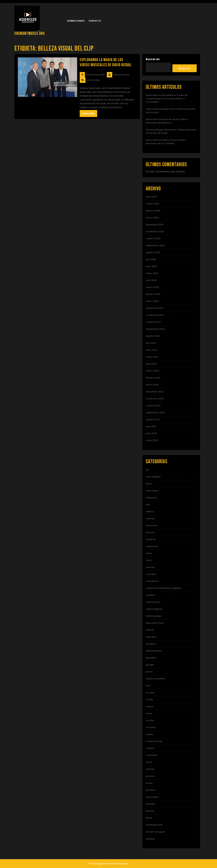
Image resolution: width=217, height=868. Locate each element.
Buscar (184, 68)
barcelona (152, 525)
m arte (149, 699)
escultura (151, 644)
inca (148, 686)
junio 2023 (151, 433)
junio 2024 (151, 350)
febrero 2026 (153, 211)
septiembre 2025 (155, 245)
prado (149, 783)
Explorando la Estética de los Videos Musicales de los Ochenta (166, 142)
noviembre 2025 (155, 232)
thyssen (150, 811)
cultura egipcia (154, 609)
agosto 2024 (153, 336)
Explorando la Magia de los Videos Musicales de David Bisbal (106, 62)
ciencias (150, 567)
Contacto (95, 21)
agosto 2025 (153, 252)
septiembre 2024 (155, 329)
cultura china (153, 602)
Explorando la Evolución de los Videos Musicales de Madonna (167, 121)
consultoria (152, 581)
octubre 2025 (153, 238)
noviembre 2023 (155, 399)
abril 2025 (151, 280)
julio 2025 (151, 259)
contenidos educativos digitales (164, 588)
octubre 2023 (153, 406)
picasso (150, 776)
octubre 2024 (153, 322)
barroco (150, 532)
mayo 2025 (152, 273)
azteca (150, 512)
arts (148, 505)
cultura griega (154, 616)
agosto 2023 (153, 419)
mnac (149, 713)
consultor (151, 574)
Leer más (88, 114)
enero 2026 (152, 218)
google (150, 665)
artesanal (151, 498)
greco (149, 672)
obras (149, 762)
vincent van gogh (155, 832)
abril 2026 (151, 197)
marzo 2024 (152, 371)
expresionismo (154, 651)
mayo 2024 (152, 357)
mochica (151, 727)
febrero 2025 (153, 294)
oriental (150, 769)
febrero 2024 (153, 378)
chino (149, 560)
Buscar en (153, 59)
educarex (151, 637)
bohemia (151, 539)
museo (150, 734)
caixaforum (152, 546)
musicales (151, 755)
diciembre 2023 (155, 392)
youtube (150, 839)
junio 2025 (151, 266)
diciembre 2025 (155, 225)
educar (150, 630)
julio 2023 (151, 426)
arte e (149, 484)
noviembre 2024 (155, 315)
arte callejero (153, 477)
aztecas (150, 518)
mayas (150, 706)
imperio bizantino (155, 679)
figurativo (151, 658)
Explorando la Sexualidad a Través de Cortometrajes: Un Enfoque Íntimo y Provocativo (167, 99)
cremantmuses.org (30, 34)
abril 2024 (151, 364)
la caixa (150, 693)
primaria (151, 790)
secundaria (152, 797)
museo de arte (154, 741)
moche (150, 720)
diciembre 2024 (155, 308)
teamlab (151, 804)
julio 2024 (151, 343)
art (147, 470)
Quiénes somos (76, 21)
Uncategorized (154, 825)
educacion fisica (155, 623)
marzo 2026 (152, 204)
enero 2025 (152, 301)
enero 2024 (152, 385)
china (149, 553)
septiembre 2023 (155, 413)
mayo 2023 (152, 440)
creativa (150, 595)
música (150, 748)
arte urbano (152, 491)
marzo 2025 (152, 287)
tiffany (149, 818)
